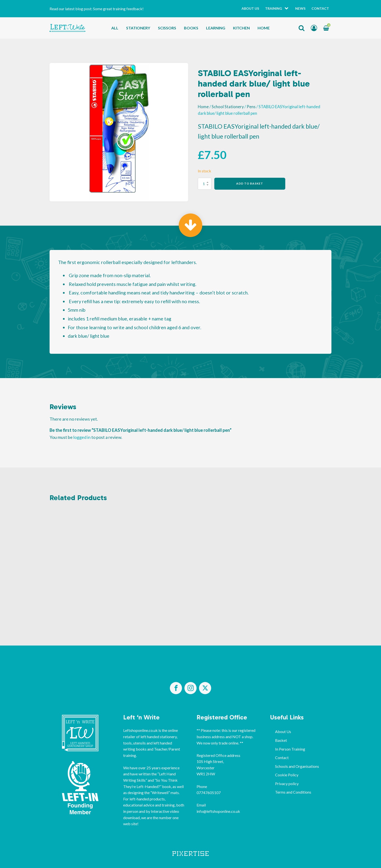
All (115, 28)
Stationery (138, 28)
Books (191, 28)
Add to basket (250, 183)
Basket (281, 740)
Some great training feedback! (118, 9)
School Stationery (228, 107)
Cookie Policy (287, 775)
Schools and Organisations (297, 766)
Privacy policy (287, 784)
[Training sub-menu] (287, 9)
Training (274, 8)
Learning (216, 28)
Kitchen (241, 28)
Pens (251, 107)
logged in (82, 437)
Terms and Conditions (293, 792)
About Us (250, 8)
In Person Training (290, 749)
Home (264, 28)
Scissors (167, 28)
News (300, 8)
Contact (320, 8)
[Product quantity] (205, 184)
